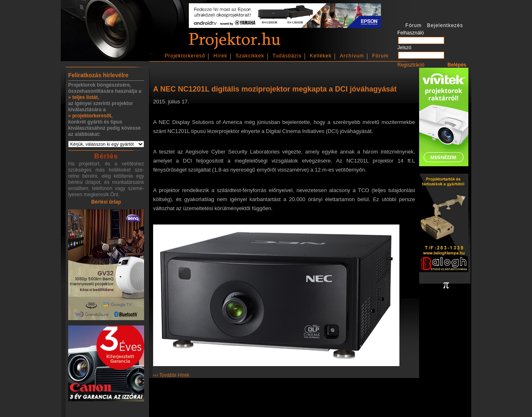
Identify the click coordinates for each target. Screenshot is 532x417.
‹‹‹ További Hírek (171, 375)
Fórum (381, 56)
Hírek (220, 56)
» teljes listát (83, 97)
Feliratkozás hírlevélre (98, 75)
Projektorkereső (185, 56)
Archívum (352, 56)
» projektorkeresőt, (90, 116)
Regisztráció (411, 65)
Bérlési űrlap (106, 202)
